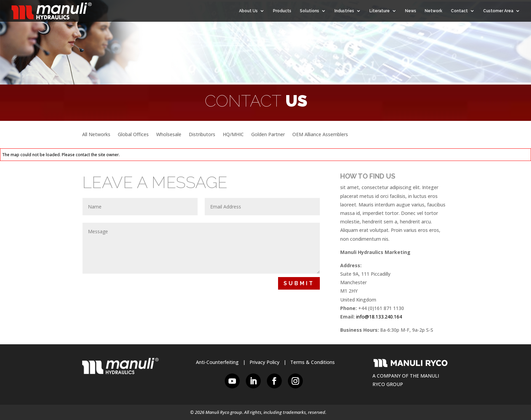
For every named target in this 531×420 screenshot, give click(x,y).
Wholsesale (169, 135)
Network (434, 11)
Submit (299, 283)
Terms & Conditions (313, 362)
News (411, 11)
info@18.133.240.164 (379, 317)
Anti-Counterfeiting (217, 362)
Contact (459, 11)
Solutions (309, 11)
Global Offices (133, 135)
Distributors (202, 135)
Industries (344, 11)
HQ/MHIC (233, 135)
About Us (248, 11)
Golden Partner (268, 135)
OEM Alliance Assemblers (320, 135)
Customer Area (498, 11)
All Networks (96, 135)
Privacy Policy (264, 362)
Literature (380, 11)
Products (282, 11)
